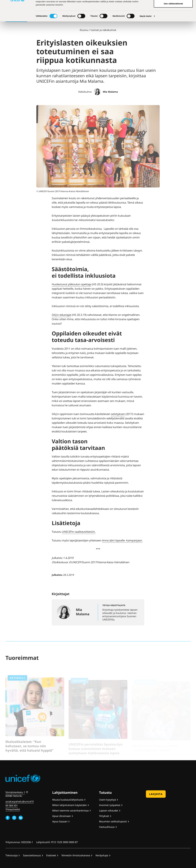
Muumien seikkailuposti (113, 821)
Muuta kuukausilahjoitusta (68, 800)
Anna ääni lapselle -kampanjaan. (122, 540)
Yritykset (104, 816)
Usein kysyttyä (107, 800)
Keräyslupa (102, 855)
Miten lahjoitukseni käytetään (69, 805)
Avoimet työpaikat (110, 805)
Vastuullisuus (107, 827)
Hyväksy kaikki (173, 7)
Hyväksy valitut (173, 16)
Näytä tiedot (146, 38)
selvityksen (118, 414)
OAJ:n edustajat (61, 315)
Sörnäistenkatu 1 (15, 792)
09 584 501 (12, 805)
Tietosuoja (12, 855)
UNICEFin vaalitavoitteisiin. (79, 532)
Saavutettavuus (32, 855)
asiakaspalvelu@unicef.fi (20, 802)
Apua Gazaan (60, 821)
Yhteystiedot (13, 809)
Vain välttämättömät (173, 25)
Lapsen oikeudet (109, 811)
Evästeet (51, 855)
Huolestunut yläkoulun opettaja (72, 284)
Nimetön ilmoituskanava (76, 855)
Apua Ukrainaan (62, 816)
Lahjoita (156, 794)
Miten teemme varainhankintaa (70, 811)
